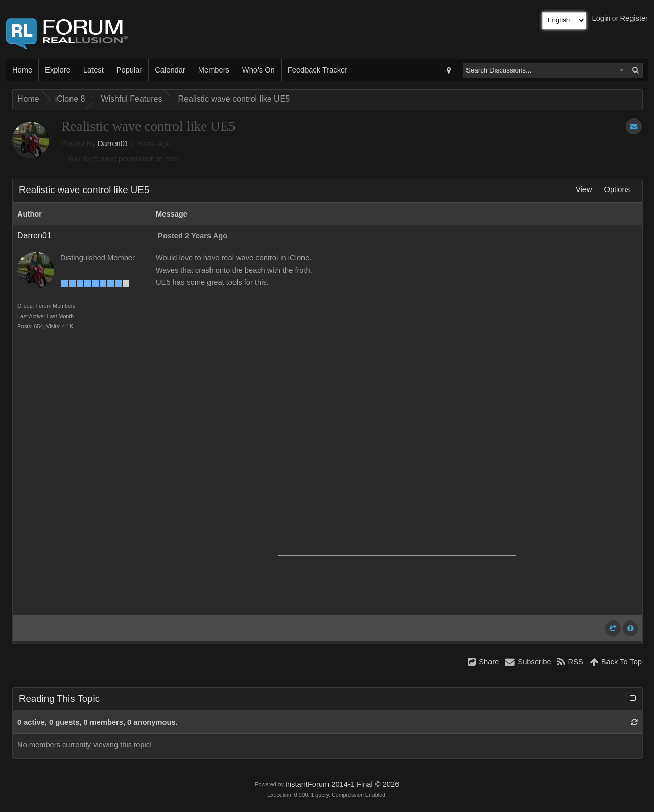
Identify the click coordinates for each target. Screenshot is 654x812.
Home (22, 70)
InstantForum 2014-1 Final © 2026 (342, 784)
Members (214, 70)
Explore (58, 70)
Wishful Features (131, 99)
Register (634, 18)
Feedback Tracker (318, 70)
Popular (130, 70)
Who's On (259, 70)
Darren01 (113, 144)
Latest (94, 70)
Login (601, 18)
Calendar (170, 70)
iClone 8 (70, 99)
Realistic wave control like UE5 (234, 99)
